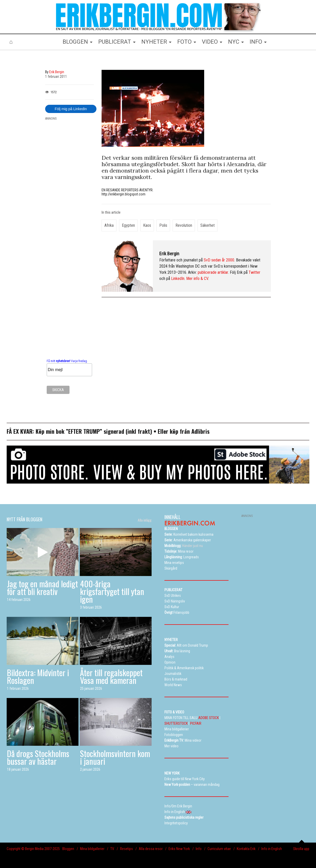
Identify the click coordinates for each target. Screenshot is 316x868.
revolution (184, 225)
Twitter (254, 272)
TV (112, 849)
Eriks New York (179, 849)
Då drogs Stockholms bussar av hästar (38, 757)
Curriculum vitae (219, 849)
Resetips (126, 849)
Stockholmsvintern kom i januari (115, 757)
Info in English (272, 849)
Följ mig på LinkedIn (71, 109)
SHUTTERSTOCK (176, 723)
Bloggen (68, 849)
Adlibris (200, 431)
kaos (147, 225)
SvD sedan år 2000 (219, 260)
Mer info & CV (197, 279)
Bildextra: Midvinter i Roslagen (38, 676)
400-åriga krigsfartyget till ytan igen (112, 591)
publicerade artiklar (213, 272)
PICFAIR (196, 723)
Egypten (128, 225)
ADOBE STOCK (209, 718)
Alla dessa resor (151, 849)
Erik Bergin (169, 254)
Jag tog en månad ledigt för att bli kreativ (42, 587)
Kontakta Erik (246, 849)
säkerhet (208, 225)
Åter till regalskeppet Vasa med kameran (111, 676)
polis (163, 225)
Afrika (109, 225)
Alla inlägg (145, 520)
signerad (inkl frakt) (128, 431)
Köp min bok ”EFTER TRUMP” (70, 431)
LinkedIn (178, 279)
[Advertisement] (70, 202)
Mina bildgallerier (92, 849)
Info (199, 849)
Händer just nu (184, 546)
